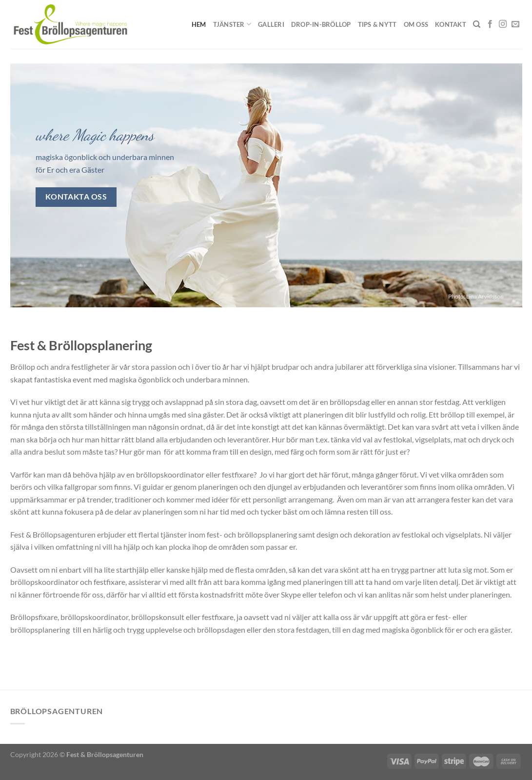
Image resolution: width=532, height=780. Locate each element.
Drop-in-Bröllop (321, 24)
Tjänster (232, 24)
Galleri (271, 24)
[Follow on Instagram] (503, 24)
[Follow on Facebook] (490, 24)
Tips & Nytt (377, 24)
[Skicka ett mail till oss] (515, 24)
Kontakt (451, 24)
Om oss (416, 24)
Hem (199, 24)
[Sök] (477, 24)
